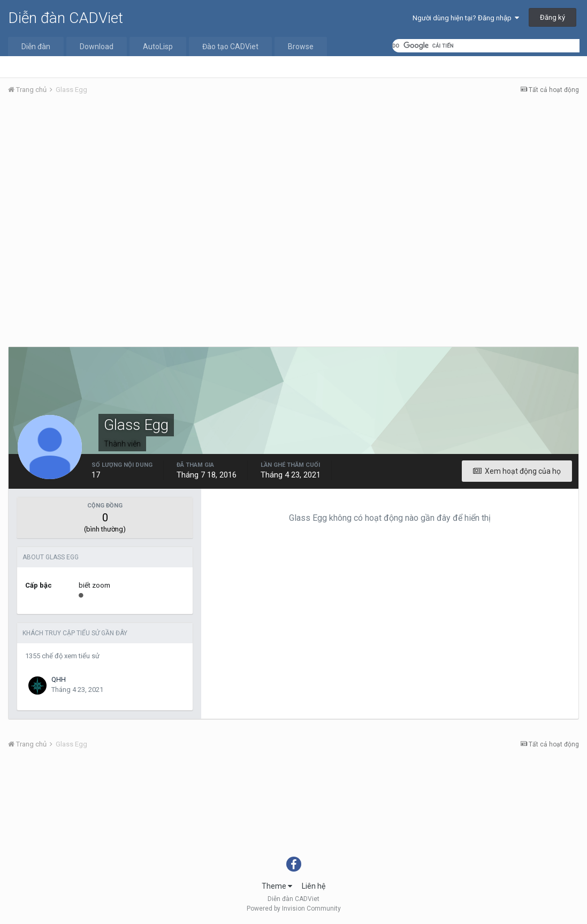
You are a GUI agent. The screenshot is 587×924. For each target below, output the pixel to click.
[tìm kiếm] (486, 46)
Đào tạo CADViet (230, 47)
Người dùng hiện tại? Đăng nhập (466, 18)
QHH (59, 679)
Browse (301, 47)
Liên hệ (314, 886)
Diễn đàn (36, 47)
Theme (277, 886)
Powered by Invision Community (294, 908)
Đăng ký (552, 17)
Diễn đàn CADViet (66, 18)
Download (97, 47)
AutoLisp (158, 47)
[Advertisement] (293, 183)
